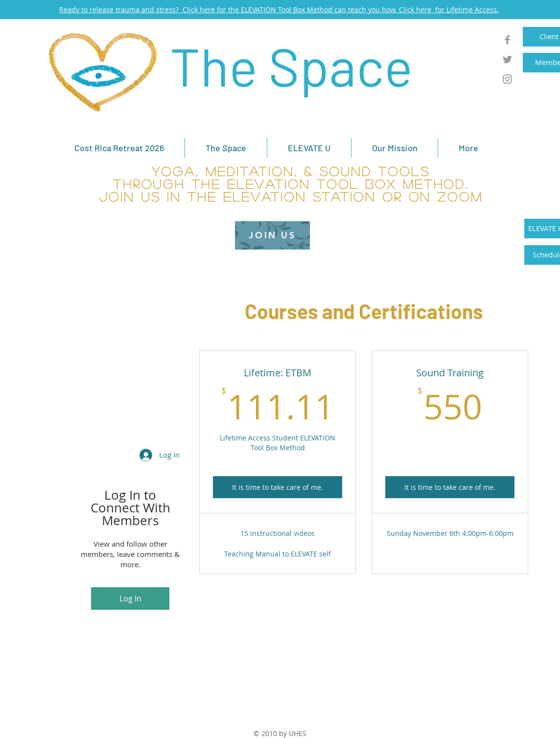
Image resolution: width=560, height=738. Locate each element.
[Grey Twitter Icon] (507, 59)
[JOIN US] (272, 235)
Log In (130, 599)
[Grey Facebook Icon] (507, 40)
